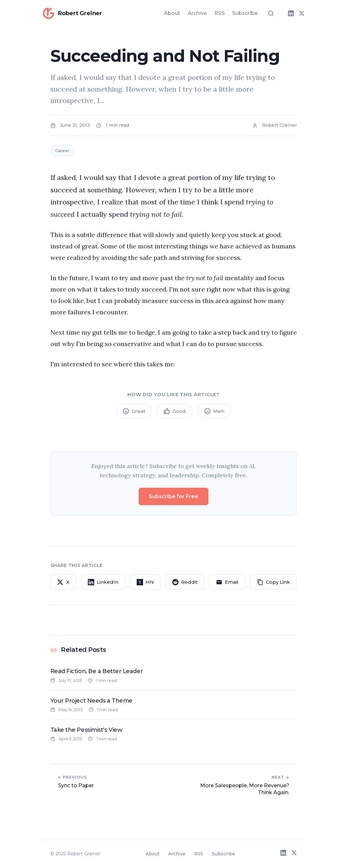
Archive (197, 13)
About (172, 13)
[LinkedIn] (291, 13)
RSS (219, 13)
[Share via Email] (227, 582)
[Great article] (134, 411)
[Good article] (175, 411)
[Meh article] (214, 411)
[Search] (271, 13)
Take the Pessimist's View (86, 730)
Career (62, 151)
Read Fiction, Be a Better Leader (97, 671)
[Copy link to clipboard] (273, 582)
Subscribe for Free (173, 496)
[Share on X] (63, 582)
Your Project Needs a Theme (92, 701)
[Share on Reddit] (185, 582)
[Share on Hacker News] (145, 582)
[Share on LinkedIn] (103, 582)
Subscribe (245, 13)
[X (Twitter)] (302, 13)
